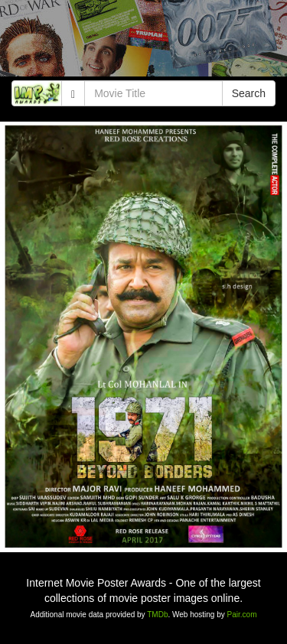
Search (249, 93)
